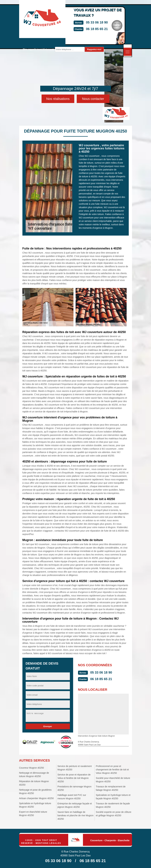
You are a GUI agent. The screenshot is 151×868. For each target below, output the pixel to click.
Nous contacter (93, 99)
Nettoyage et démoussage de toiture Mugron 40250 (34, 775)
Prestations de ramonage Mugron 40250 (74, 788)
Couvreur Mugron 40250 (32, 768)
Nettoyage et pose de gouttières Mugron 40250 (35, 792)
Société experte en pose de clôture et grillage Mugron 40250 (114, 814)
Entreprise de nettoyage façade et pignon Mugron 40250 (75, 805)
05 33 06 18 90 (101, 22)
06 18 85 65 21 (101, 29)
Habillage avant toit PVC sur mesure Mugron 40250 (72, 797)
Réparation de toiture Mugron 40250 (34, 783)
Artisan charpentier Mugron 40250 (36, 798)
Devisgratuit (121, 25)
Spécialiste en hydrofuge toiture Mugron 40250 (35, 805)
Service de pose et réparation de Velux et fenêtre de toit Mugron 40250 (74, 778)
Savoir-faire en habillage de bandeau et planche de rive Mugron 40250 (75, 815)
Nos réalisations (58, 99)
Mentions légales (48, 843)
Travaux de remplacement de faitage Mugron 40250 (111, 788)
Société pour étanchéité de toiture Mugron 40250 (113, 780)
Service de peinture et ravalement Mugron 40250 (75, 768)
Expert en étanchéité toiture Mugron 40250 (33, 814)
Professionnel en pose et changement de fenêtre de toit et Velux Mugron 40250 (112, 770)
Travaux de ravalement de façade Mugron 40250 (113, 805)
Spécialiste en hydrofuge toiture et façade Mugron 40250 (113, 797)
